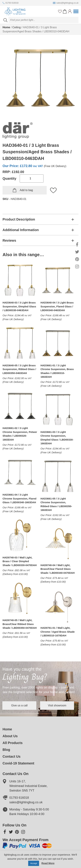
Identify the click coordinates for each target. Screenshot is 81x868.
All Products (13, 743)
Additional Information (21, 230)
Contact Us (12, 757)
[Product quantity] (32, 178)
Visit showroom (58, 705)
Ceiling (17, 27)
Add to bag (26, 190)
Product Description (19, 219)
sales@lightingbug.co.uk (66, 3)
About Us (10, 736)
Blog (6, 750)
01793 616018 (11, 3)
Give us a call (20, 705)
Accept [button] (34, 863)
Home (6, 27)
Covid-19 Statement (18, 763)
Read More (48, 863)
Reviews (9, 240)
